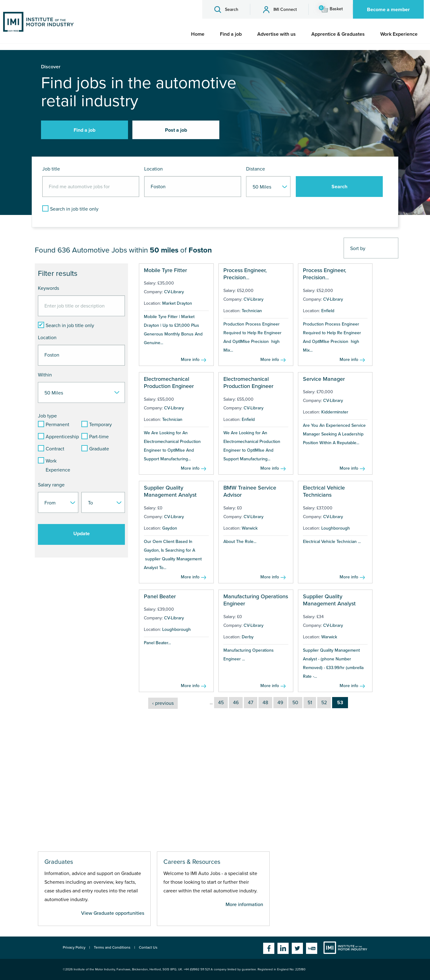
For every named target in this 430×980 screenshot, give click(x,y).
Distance (256, 169)
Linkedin (283, 948)
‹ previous (163, 703)
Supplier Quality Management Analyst (170, 491)
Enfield (328, 311)
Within (45, 375)
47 (251, 703)
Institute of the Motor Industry (345, 948)
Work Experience (399, 34)
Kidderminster (335, 412)
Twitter (297, 948)
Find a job (231, 34)
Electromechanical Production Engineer (169, 383)
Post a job (176, 130)
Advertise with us (277, 34)
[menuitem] (198, 34)
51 (310, 703)
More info (190, 360)
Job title (51, 169)
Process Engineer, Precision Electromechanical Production (246, 281)
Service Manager (324, 379)
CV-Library (174, 292)
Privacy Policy (74, 947)
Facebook (269, 948)
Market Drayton (177, 303)
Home (198, 34)
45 (221, 703)
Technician (252, 311)
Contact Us (148, 947)
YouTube (312, 948)
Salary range (51, 485)
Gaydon (170, 528)
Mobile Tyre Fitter (165, 270)
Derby (248, 637)
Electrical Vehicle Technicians (324, 491)
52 (324, 703)
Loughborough (336, 528)
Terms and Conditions (112, 947)
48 (265, 703)
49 (280, 703)
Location (153, 169)
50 (295, 703)
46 (236, 703)
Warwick (250, 528)
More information (244, 905)
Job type (47, 416)
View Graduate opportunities (113, 913)
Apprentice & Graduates (338, 34)
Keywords (48, 288)
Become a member (388, 10)
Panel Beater (160, 596)
